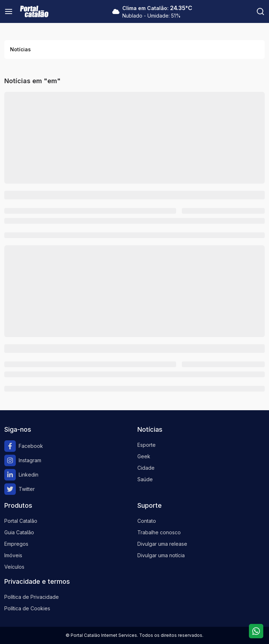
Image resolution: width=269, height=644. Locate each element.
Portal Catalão (21, 521)
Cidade (146, 468)
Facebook (24, 446)
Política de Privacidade (32, 597)
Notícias (20, 49)
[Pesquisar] (260, 11)
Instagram (23, 460)
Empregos (16, 544)
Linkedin (21, 475)
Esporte (147, 445)
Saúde (145, 479)
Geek (144, 456)
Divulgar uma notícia (161, 555)
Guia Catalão (19, 532)
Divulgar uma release (162, 544)
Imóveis (13, 555)
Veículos (14, 567)
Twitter (20, 489)
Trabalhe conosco (159, 532)
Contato (147, 521)
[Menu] (9, 11)
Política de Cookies (27, 608)
